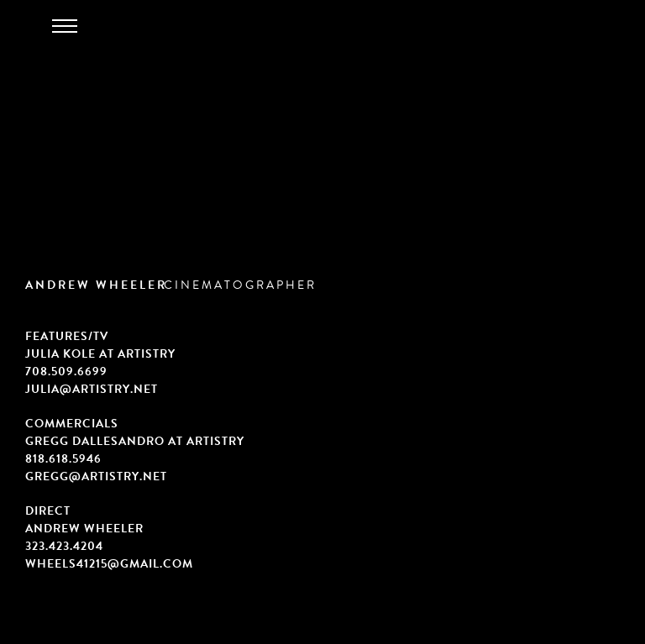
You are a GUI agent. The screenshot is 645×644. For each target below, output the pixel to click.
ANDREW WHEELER (96, 285)
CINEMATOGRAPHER (240, 285)
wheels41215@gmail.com (109, 564)
